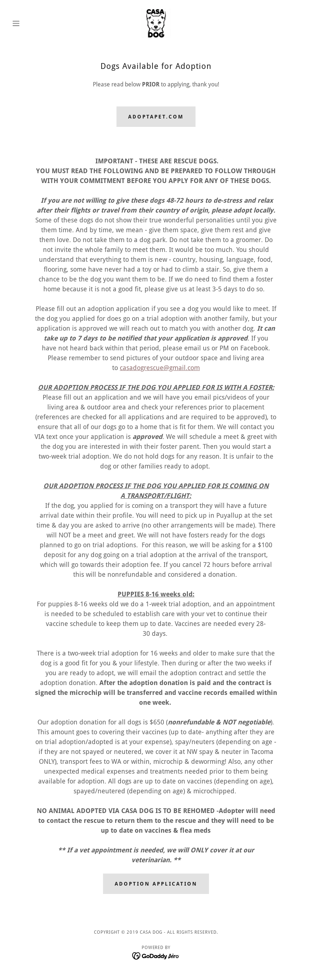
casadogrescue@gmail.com (160, 368)
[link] (156, 23)
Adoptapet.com (156, 117)
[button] (31, 23)
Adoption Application (156, 884)
